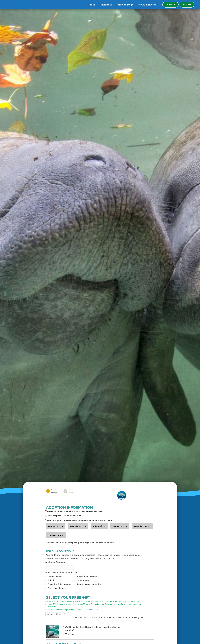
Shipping (52, 580)
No (73, 634)
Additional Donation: (55, 562)
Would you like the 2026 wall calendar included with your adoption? (93, 629)
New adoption (54, 516)
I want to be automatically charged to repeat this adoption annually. (81, 543)
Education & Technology (59, 584)
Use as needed (55, 576)
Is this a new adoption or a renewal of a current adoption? (75, 512)
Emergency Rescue (57, 588)
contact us (94, 610)
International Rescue (87, 576)
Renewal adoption (73, 516)
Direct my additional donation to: (61, 572)
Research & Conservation (89, 584)
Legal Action (83, 580)
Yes (67, 634)
